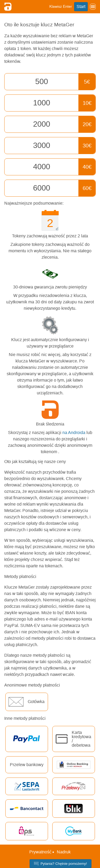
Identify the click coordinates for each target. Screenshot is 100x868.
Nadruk (64, 852)
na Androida (74, 433)
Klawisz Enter (61, 6)
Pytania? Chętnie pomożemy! (61, 864)
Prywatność (40, 852)
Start (81, 7)
